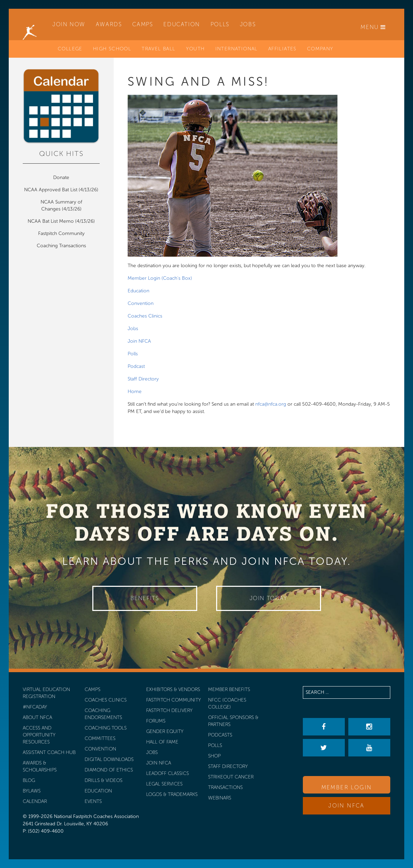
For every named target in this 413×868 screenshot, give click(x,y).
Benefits (145, 598)
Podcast (136, 366)
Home (135, 392)
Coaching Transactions (61, 246)
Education (138, 291)
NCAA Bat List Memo (51, 221)
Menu (373, 27)
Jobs (133, 329)
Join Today (269, 598)
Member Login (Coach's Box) (160, 278)
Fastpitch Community (61, 233)
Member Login (347, 787)
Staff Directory (143, 379)
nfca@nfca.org (271, 404)
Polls (133, 354)
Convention (141, 303)
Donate (61, 177)
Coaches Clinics (145, 316)
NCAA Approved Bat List (51, 190)
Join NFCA (139, 341)
